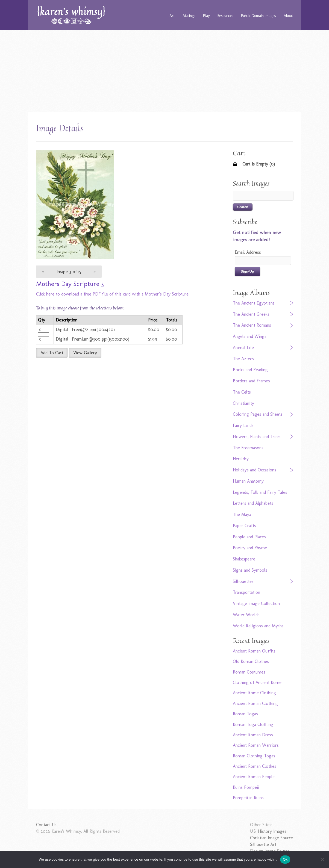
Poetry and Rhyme (250, 548)
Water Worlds (246, 615)
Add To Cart (52, 353)
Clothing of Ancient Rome (257, 682)
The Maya (242, 514)
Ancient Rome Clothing (254, 693)
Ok (285, 859)
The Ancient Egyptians (254, 303)
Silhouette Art (263, 844)
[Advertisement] (164, 71)
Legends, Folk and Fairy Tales (260, 492)
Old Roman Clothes (251, 661)
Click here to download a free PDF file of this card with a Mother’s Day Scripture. (113, 294)
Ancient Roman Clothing (255, 703)
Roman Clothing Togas (254, 756)
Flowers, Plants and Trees (257, 437)
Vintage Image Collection (256, 603)
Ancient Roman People (254, 777)
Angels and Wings (250, 336)
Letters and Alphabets (253, 503)
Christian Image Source (271, 838)
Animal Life (243, 348)
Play (206, 16)
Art (172, 16)
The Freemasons (248, 448)
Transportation (246, 592)
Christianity (243, 403)
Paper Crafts (244, 526)
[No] (322, 860)
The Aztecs (243, 359)
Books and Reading (250, 370)
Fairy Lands (243, 425)
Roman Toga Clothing (253, 724)
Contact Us (46, 825)
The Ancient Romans (252, 325)
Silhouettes (243, 581)
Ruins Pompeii (246, 787)
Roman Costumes (249, 672)
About (288, 16)
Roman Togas (245, 714)
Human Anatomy (248, 481)
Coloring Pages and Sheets (258, 414)
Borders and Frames (251, 381)
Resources (225, 16)
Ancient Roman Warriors (256, 745)
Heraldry (241, 459)
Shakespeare (244, 559)
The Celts (242, 392)
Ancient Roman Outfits (254, 651)
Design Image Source (270, 851)
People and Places (249, 537)
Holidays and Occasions (255, 470)
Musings (189, 16)
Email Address (248, 252)
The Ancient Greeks (251, 314)
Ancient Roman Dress (253, 735)
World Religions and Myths (258, 626)
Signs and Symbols (250, 570)
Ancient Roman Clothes (255, 766)
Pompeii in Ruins (248, 798)
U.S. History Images (268, 831)
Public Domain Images (258, 16)
